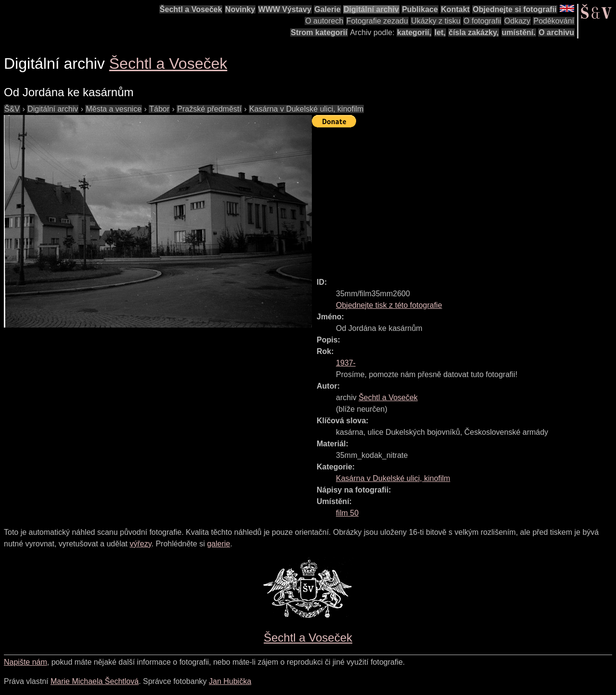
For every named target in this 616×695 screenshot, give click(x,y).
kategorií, (414, 32)
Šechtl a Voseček (191, 9)
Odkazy (517, 21)
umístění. (519, 32)
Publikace (420, 9)
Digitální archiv (371, 9)
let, (440, 32)
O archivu (556, 32)
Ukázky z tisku (436, 21)
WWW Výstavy (285, 9)
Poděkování (554, 21)
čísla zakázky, (474, 32)
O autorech (324, 21)
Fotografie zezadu (377, 21)
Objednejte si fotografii (514, 9)
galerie (218, 544)
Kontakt (455, 9)
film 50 (347, 513)
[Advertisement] (464, 198)
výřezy (140, 544)
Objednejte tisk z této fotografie (389, 305)
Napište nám (26, 662)
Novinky (240, 9)
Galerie (327, 9)
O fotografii (482, 21)
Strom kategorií (319, 32)
